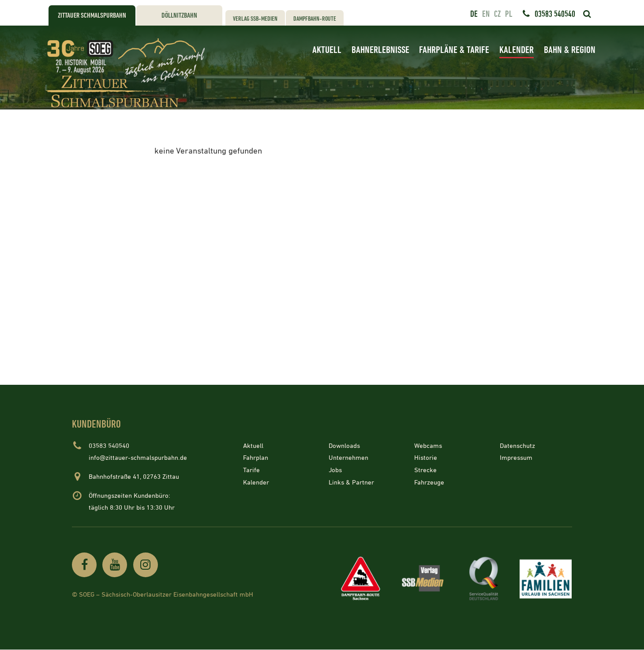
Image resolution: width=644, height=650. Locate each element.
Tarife (251, 470)
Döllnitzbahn (179, 16)
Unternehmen (348, 458)
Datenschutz (517, 446)
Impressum (516, 458)
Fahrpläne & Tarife (454, 50)
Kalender (517, 50)
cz (497, 14)
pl (509, 14)
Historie (426, 458)
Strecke (425, 470)
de (474, 14)
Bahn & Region (570, 50)
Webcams (428, 446)
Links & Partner (351, 482)
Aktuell (327, 50)
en (486, 14)
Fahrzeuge (429, 482)
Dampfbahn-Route (315, 19)
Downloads (344, 446)
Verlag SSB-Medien (255, 19)
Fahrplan (256, 458)
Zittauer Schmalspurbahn (92, 16)
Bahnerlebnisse (380, 50)
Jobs (335, 470)
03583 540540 (555, 14)
